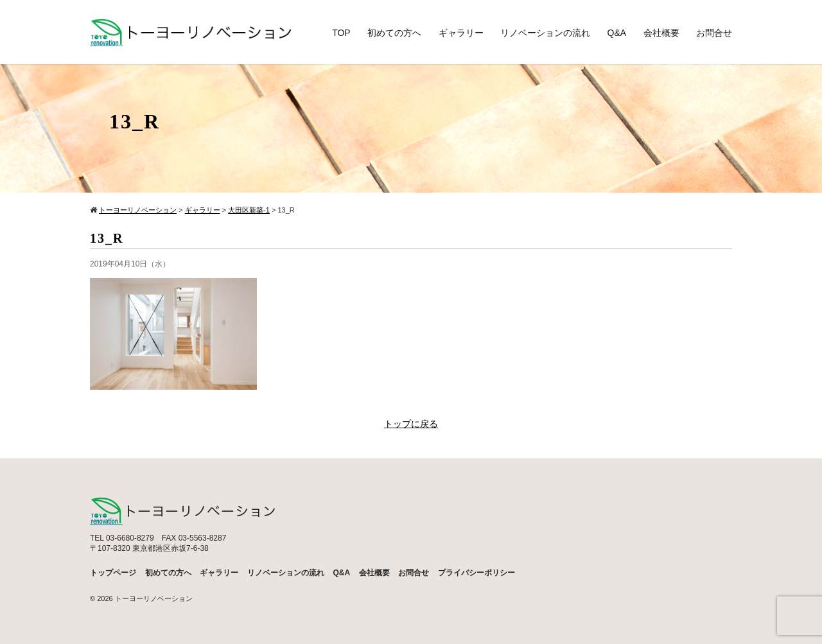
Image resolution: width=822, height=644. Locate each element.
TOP (341, 33)
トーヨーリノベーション (154, 598)
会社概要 (661, 33)
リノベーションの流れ (545, 33)
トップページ (113, 573)
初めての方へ (394, 33)
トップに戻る (411, 424)
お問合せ (714, 33)
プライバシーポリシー (477, 573)
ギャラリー (461, 33)
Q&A (617, 33)
